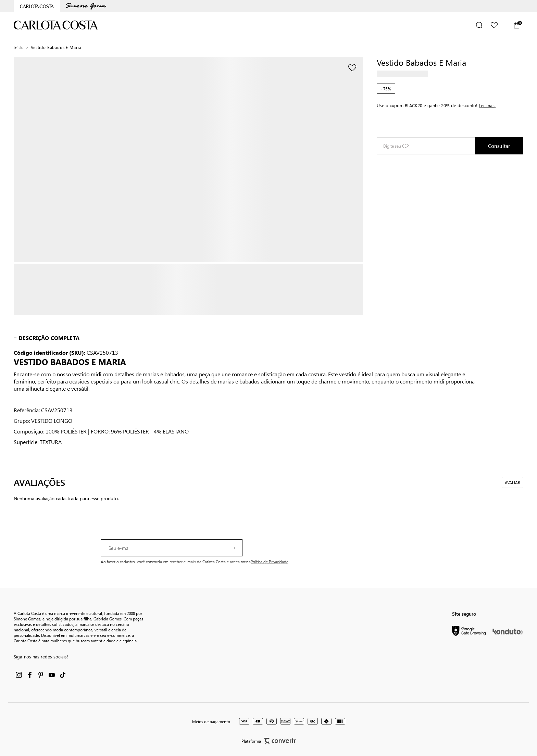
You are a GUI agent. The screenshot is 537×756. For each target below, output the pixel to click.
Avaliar (513, 482)
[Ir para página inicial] (19, 47)
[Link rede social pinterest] (41, 675)
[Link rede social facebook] (30, 675)
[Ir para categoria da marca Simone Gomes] (86, 6)
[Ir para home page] (37, 6)
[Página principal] (56, 25)
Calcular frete (499, 146)
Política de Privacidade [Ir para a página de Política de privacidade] (270, 562)
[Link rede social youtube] (52, 675)
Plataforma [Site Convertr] (268, 741)
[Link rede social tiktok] (63, 675)
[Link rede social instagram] (19, 675)
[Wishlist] (494, 25)
